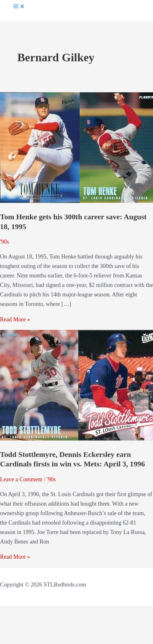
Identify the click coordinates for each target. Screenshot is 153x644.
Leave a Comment (21, 479)
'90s (5, 242)
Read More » (15, 319)
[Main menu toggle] (19, 7)
